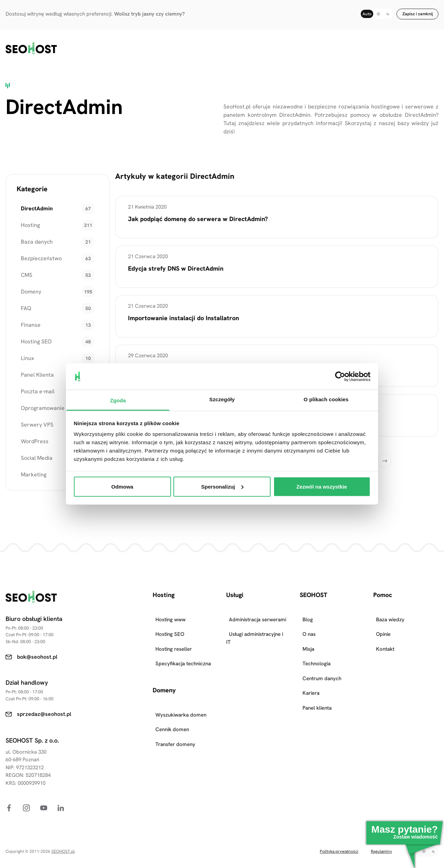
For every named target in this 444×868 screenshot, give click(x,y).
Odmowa (122, 486)
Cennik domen (172, 724)
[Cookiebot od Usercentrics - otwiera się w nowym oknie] (340, 376)
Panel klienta (317, 702)
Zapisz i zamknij (418, 14)
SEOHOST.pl (63, 845)
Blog (308, 613)
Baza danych (33, 235)
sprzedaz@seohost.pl (44, 708)
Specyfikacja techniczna (183, 658)
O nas (309, 628)
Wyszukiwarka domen (181, 709)
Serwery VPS (33, 418)
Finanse (27, 319)
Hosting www (170, 613)
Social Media (32, 452)
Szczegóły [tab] (222, 399)
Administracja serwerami (258, 613)
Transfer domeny (175, 738)
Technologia (317, 658)
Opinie (383, 628)
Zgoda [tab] (118, 400)
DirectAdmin (33, 202)
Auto (367, 14)
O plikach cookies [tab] (326, 399)
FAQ (22, 302)
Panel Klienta (33, 369)
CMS (22, 269)
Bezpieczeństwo (37, 252)
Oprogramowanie (39, 402)
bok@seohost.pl (37, 651)
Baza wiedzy (390, 613)
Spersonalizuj (222, 486)
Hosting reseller (174, 643)
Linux (23, 352)
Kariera (311, 687)
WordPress (31, 435)
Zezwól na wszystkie (322, 486)
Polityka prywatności (339, 845)
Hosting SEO (32, 335)
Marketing (29, 468)
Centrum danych (322, 672)
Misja (308, 643)
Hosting (26, 219)
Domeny (27, 285)
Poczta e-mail (33, 385)
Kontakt (385, 643)
